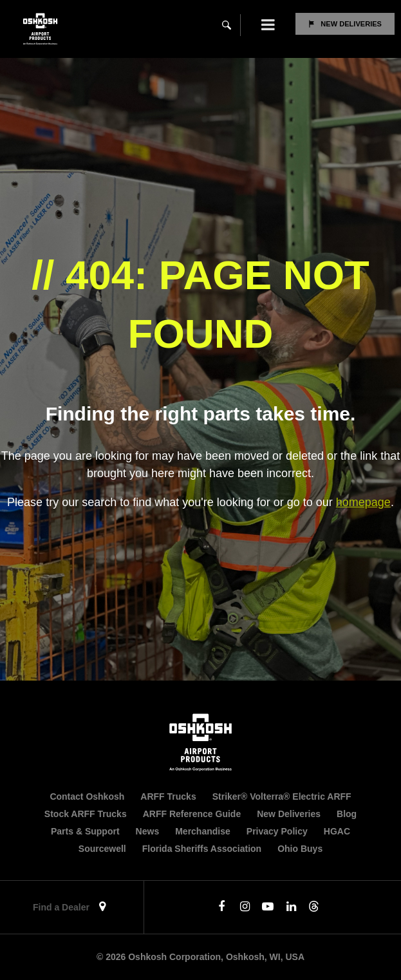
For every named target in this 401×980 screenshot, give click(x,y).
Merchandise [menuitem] (203, 831)
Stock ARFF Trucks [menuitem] (86, 814)
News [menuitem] (148, 831)
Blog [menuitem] (347, 814)
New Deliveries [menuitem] (289, 814)
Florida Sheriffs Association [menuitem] (202, 849)
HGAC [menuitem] (337, 831)
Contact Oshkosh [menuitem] (87, 796)
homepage (363, 502)
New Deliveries (351, 24)
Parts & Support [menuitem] (85, 831)
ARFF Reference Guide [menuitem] (192, 814)
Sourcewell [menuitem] (102, 849)
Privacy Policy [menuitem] (277, 831)
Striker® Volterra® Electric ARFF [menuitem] (282, 796)
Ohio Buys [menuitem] (300, 849)
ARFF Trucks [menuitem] (168, 796)
